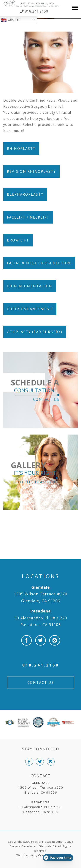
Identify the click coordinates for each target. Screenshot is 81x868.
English (11, 20)
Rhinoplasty (21, 149)
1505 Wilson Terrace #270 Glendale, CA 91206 (40, 594)
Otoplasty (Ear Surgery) (35, 332)
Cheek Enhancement (30, 309)
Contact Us (41, 683)
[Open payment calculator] (58, 858)
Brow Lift (18, 240)
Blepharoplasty (25, 194)
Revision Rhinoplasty (31, 171)
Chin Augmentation (30, 286)
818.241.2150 (36, 11)
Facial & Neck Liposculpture (39, 263)
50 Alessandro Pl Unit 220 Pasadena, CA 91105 (41, 618)
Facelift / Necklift (28, 217)
